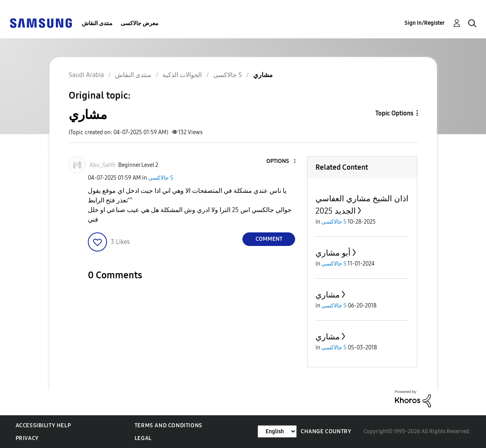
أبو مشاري (333, 253)
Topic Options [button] (394, 113)
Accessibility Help (43, 425)
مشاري (328, 295)
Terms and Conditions (169, 425)
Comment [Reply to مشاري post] (269, 239)
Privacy (27, 438)
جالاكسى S (161, 178)
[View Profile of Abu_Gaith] (102, 165)
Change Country (326, 431)
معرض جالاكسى (140, 23)
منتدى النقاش (97, 23)
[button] (282, 162)
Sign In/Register (425, 23)
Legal (143, 438)
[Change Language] (277, 431)
